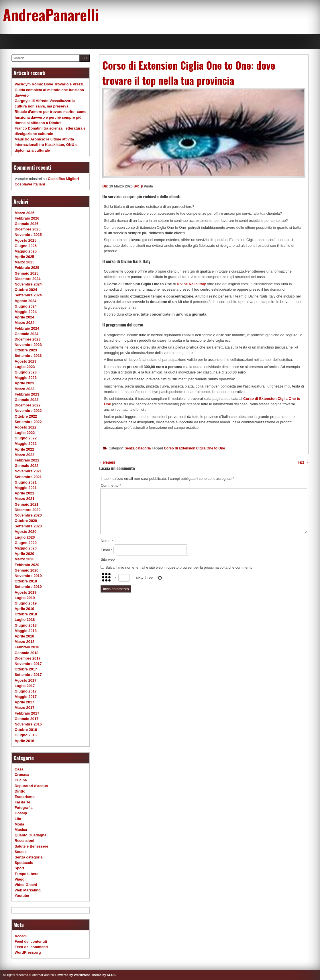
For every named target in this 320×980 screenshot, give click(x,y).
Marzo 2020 (24, 559)
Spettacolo (24, 863)
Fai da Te (22, 802)
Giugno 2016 (26, 735)
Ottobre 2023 (26, 350)
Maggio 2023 (26, 378)
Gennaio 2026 (26, 224)
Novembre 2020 (28, 515)
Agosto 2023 (25, 361)
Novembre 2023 (28, 345)
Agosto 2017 (25, 680)
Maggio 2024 (26, 312)
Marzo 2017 (24, 708)
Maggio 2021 (26, 488)
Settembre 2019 (28, 587)
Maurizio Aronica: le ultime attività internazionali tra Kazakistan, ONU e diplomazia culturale (46, 145)
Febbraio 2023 (27, 394)
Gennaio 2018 (26, 653)
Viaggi (20, 879)
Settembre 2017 (28, 675)
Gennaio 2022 (26, 466)
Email (106, 550)
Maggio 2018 (26, 631)
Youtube (22, 896)
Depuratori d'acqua (31, 786)
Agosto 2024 (25, 301)
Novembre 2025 (28, 235)
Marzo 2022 (24, 455)
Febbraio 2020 (27, 565)
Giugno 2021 (26, 482)
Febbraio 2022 (27, 460)
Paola (148, 186)
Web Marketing (28, 890)
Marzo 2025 (24, 262)
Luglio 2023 (25, 367)
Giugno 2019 (26, 603)
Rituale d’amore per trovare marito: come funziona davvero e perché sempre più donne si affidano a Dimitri (50, 117)
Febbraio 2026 (27, 218)
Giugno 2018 (26, 625)
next (303, 462)
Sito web (108, 559)
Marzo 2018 (24, 642)
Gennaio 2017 (26, 719)
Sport (19, 868)
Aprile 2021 (24, 493)
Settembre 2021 (28, 477)
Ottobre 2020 (26, 521)
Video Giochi (26, 885)
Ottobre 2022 (26, 416)
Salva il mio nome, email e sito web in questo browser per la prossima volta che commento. (179, 567)
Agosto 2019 (25, 592)
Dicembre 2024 (28, 279)
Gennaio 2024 (26, 334)
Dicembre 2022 (28, 405)
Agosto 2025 (25, 240)
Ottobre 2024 (26, 290)
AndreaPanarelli (51, 14)
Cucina (21, 780)
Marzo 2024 (24, 323)
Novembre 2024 (28, 284)
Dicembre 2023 (28, 339)
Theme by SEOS (104, 975)
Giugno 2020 (26, 543)
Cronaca (22, 775)
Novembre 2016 (28, 724)
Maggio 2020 (26, 548)
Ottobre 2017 (26, 669)
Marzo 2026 (24, 213)
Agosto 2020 (25, 532)
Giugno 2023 (26, 372)
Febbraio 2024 (27, 328)
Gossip (21, 813)
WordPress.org (28, 952)
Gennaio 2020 (26, 570)
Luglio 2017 (25, 686)
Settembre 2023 (28, 356)
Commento (111, 485)
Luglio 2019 (25, 598)
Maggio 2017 (26, 697)
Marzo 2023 (24, 389)
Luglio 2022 (25, 433)
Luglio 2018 (25, 620)
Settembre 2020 (28, 526)
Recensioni (24, 841)
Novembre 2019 (28, 576)
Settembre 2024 (28, 295)
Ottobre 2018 (26, 614)
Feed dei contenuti (31, 941)
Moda (19, 824)
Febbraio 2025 (27, 268)
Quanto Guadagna (31, 835)
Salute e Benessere (31, 846)
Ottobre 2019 (26, 581)
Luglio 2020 (25, 537)
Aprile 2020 (24, 554)
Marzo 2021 (24, 499)
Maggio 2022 (26, 444)
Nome (107, 541)
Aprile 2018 (24, 636)
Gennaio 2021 (26, 504)
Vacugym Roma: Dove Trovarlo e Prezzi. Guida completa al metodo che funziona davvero (49, 90)
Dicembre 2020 (28, 510)
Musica (21, 830)
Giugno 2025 (26, 246)
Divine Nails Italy (191, 284)
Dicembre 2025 (28, 229)
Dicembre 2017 (28, 658)
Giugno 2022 (26, 438)
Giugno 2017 (26, 691)
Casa (19, 769)
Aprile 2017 (24, 702)
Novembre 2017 (28, 664)
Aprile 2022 (24, 449)
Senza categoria (138, 448)
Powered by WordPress (73, 975)
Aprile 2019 (24, 609)
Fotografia (24, 808)
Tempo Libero (27, 874)
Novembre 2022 (28, 411)
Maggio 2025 (26, 251)
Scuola (21, 852)
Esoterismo (25, 797)
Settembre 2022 (28, 422)
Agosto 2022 (25, 427)
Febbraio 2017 (27, 713)
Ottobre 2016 (26, 730)
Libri (19, 819)
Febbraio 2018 (27, 647)
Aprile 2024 (24, 317)
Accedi (21, 936)
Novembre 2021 (28, 471)
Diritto (20, 791)
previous (107, 462)
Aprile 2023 (24, 383)
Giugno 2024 (26, 306)
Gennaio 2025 (26, 273)
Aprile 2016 (24, 741)
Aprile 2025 (24, 257)
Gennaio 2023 (26, 400)
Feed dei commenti (31, 947)
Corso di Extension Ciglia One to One (194, 448)
